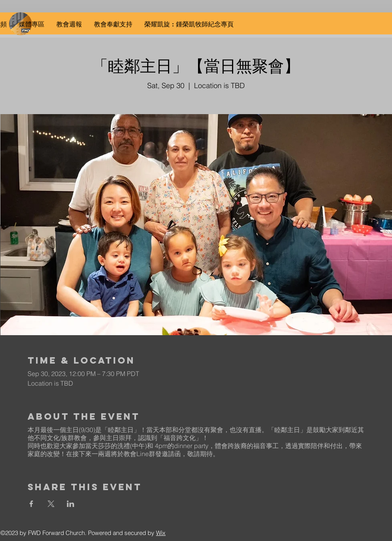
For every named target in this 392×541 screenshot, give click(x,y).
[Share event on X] (51, 504)
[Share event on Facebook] (31, 504)
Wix (161, 533)
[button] (32, 24)
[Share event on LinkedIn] (71, 504)
